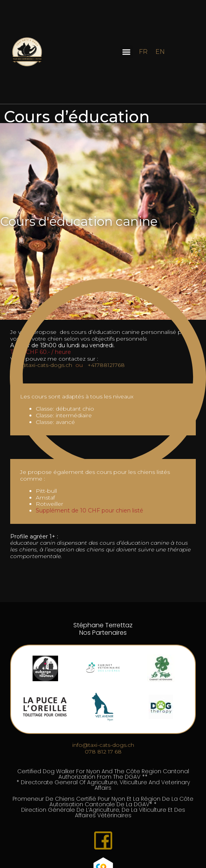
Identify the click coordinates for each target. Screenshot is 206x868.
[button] (127, 52)
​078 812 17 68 (103, 752)
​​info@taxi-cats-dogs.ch (103, 745)
